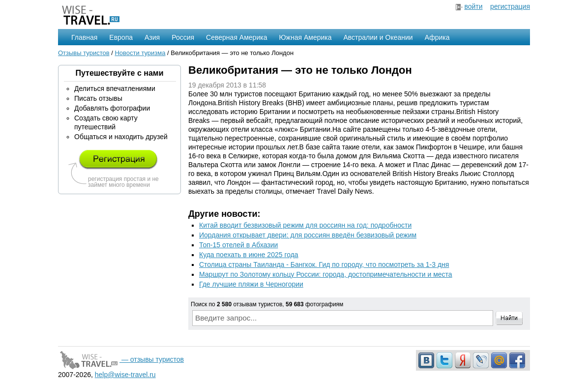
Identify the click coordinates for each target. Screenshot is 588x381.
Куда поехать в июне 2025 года (249, 255)
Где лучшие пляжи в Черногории (251, 284)
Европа (121, 37)
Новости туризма (140, 53)
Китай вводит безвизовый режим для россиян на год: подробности (305, 225)
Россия (183, 37)
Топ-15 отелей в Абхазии (238, 245)
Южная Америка (305, 37)
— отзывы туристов (121, 359)
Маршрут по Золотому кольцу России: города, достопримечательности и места (326, 274)
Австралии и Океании (378, 37)
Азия (152, 37)
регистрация (510, 6)
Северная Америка (236, 37)
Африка (437, 37)
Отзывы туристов (84, 53)
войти (473, 6)
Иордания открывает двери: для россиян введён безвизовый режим (308, 235)
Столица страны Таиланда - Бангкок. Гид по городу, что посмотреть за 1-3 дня (324, 264)
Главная (84, 37)
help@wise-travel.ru (125, 375)
